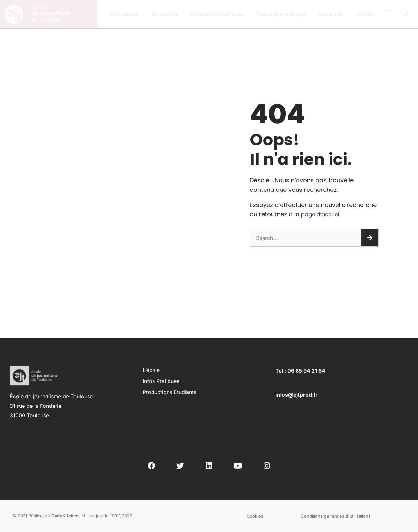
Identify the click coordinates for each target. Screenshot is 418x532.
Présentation (125, 14)
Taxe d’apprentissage (282, 14)
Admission (331, 14)
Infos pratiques (161, 381)
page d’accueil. (323, 214)
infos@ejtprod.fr (297, 395)
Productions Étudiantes (217, 14)
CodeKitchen (65, 516)
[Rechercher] (370, 238)
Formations (165, 14)
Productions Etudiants (169, 392)
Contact (365, 14)
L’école (151, 370)
